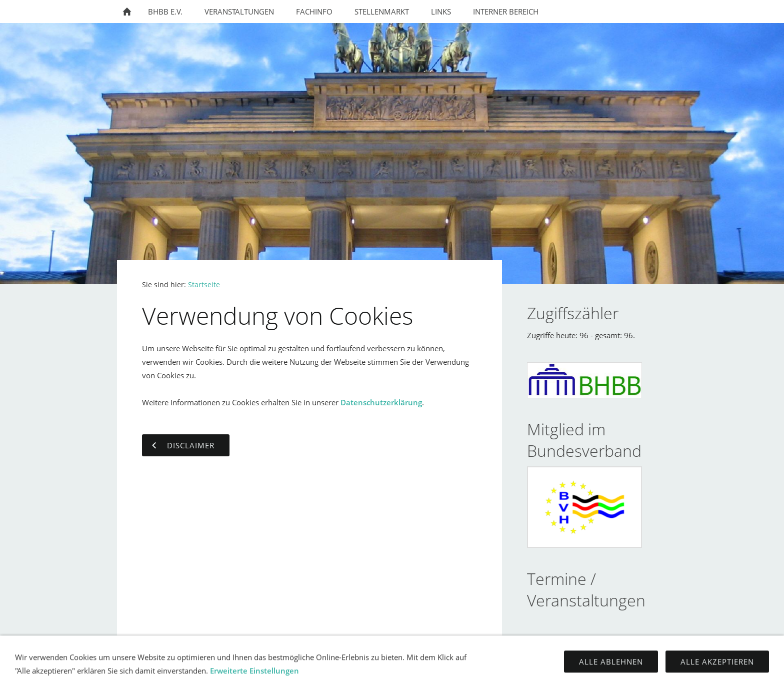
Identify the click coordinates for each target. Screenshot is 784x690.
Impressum (357, 675)
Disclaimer (470, 675)
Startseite (204, 285)
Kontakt (309, 675)
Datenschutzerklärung (381, 402)
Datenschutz (413, 675)
